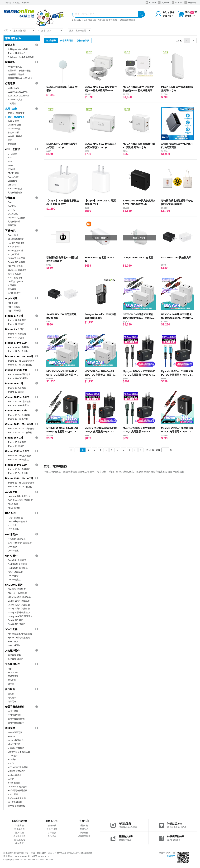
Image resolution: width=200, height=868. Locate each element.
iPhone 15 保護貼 (16, 446)
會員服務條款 (19, 836)
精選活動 (10, 62)
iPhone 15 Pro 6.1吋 (16, 465)
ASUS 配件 (11, 492)
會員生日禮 (52, 829)
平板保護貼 (13, 676)
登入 (165, 12)
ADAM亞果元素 (15, 732)
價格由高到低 (67, 41)
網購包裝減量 (84, 836)
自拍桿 (11, 694)
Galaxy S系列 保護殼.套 (19, 605)
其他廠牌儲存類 (15, 192)
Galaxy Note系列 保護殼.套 (20, 616)
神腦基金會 (20, 829)
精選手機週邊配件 (15, 707)
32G (10, 158)
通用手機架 (13, 711)
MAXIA (11, 779)
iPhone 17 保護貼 (16, 324)
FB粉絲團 (190, 2)
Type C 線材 (13, 121)
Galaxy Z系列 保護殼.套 (19, 601)
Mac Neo (92, 20)
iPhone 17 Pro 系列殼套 (19, 347)
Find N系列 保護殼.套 (18, 568)
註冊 (172, 12)
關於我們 (19, 833)
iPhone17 (77, 20)
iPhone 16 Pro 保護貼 (18, 419)
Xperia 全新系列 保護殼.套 (20, 634)
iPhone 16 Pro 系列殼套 (19, 415)
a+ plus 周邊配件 (16, 740)
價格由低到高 (83, 41)
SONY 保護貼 (14, 645)
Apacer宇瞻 (13, 177)
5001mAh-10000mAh (18, 92)
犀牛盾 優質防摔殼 (16, 806)
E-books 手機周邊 (16, 748)
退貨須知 (84, 826)
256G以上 (12, 169)
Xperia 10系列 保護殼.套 (19, 638)
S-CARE (151, 2)
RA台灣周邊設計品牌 (18, 791)
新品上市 (10, 45)
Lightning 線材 (14, 125)
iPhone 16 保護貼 (16, 392)
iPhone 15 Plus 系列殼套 (19, 456)
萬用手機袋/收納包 (16, 719)
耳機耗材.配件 (14, 293)
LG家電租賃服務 (128, 20)
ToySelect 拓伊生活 (17, 798)
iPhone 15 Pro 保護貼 (18, 473)
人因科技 (12, 285)
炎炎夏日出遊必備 (16, 74)
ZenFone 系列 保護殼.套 (19, 496)
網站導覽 (19, 843)
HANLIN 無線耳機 (16, 243)
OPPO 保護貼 (14, 580)
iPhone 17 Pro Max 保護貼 (20, 365)
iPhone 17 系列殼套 (17, 320)
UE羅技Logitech (15, 282)
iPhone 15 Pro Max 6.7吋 (19, 478)
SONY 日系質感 (15, 266)
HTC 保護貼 (13, 529)
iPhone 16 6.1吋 (14, 383)
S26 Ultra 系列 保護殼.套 (19, 597)
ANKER (11, 736)
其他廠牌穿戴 (14, 222)
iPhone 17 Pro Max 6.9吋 (19, 356)
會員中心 (168, 16)
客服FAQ (84, 829)
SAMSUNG (13, 214)
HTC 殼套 (12, 525)
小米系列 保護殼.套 (17, 539)
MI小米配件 (11, 534)
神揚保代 (25, 3)
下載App (7, 3)
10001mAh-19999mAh (18, 96)
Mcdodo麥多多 (15, 775)
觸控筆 (11, 684)
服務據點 (16, 3)
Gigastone (12, 181)
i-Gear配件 (13, 756)
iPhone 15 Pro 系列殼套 (19, 469)
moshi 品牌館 (14, 783)
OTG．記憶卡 (13, 149)
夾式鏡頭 (12, 698)
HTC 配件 (10, 513)
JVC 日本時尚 (14, 247)
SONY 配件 (11, 629)
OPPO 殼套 (13, 576)
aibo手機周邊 (14, 744)
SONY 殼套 (13, 641)
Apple (10, 202)
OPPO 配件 (11, 556)
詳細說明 (171, 856)
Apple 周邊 (11, 298)
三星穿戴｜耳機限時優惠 (19, 71)
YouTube (177, 2)
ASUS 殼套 (13, 504)
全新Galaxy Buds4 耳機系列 (21, 57)
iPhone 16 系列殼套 (17, 388)
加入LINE (164, 2)
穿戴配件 (12, 225)
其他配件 (12, 680)
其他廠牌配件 (12, 651)
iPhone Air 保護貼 (16, 338)
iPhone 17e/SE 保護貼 (18, 378)
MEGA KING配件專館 (18, 767)
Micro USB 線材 (15, 129)
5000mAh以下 (14, 88)
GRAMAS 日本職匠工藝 (19, 752)
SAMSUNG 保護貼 (16, 624)
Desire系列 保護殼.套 (18, 521)
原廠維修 (84, 833)
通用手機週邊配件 (16, 723)
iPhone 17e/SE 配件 (16, 370)
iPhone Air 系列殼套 (17, 334)
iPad (85, 20)
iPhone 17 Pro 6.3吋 (16, 343)
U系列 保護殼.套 (15, 518)
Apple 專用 (13, 235)
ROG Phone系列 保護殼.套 (20, 500)
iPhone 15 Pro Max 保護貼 (20, 487)
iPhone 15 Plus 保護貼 (18, 460)
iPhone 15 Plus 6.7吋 (17, 451)
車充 (10, 140)
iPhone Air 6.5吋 (14, 329)
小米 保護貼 (13, 551)
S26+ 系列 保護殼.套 (17, 593)
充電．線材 (46, 31)
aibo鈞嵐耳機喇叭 (16, 239)
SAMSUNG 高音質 (16, 262)
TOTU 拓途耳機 (15, 278)
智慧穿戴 (10, 198)
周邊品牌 (10, 728)
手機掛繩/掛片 (14, 715)
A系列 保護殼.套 (15, 572)
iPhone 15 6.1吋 (14, 438)
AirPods (101, 20)
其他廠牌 (12, 289)
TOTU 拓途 (13, 794)
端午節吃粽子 (113, 20)
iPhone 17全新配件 (17, 53)
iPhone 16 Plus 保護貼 (18, 405)
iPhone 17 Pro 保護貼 (18, 351)
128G (10, 165)
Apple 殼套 (13, 303)
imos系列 (12, 760)
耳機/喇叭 (10, 231)
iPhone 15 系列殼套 (17, 442)
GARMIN (12, 206)
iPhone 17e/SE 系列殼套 (19, 374)
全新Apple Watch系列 (18, 49)
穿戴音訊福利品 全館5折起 (20, 78)
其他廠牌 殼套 (14, 655)
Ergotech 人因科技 (16, 218)
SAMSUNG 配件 (14, 585)
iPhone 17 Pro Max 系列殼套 (21, 361)
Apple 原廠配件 (15, 311)
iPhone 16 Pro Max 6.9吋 (19, 424)
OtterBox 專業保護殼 (17, 787)
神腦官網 (19, 826)
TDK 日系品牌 (14, 274)
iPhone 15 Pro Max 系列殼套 (21, 483)
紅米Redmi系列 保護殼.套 (20, 543)
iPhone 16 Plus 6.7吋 (17, 397)
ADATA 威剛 (13, 173)
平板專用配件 (12, 664)
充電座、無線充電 (16, 113)
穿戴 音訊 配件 (20, 31)
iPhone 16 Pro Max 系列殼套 (21, 429)
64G (10, 162)
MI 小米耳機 (13, 254)
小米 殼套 (12, 547)
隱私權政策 (20, 840)
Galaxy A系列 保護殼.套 (19, 609)
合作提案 (52, 836)
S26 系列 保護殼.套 (17, 589)
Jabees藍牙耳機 (15, 251)
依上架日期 (51, 41)
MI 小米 (11, 210)
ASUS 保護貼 (14, 508)
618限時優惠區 (15, 67)
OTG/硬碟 (12, 154)
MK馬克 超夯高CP (16, 771)
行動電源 (10, 83)
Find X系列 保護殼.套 (18, 564)
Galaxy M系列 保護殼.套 (19, 612)
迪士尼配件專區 (15, 802)
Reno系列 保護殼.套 (17, 560)
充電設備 (12, 144)
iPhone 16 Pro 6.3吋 (16, 411)
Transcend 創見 (15, 189)
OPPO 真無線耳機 (16, 258)
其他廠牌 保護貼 (15, 659)
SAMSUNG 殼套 (15, 620)
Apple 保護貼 (14, 307)
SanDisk (12, 185)
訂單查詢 (52, 833)
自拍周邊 (10, 689)
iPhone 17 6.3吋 (14, 316)
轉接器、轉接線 (15, 136)
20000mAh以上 (15, 100)
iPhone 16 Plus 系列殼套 (19, 402)
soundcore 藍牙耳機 (17, 270)
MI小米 (11, 763)
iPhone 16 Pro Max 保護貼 (20, 432)
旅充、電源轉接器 (78, 31)
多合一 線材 (13, 132)
